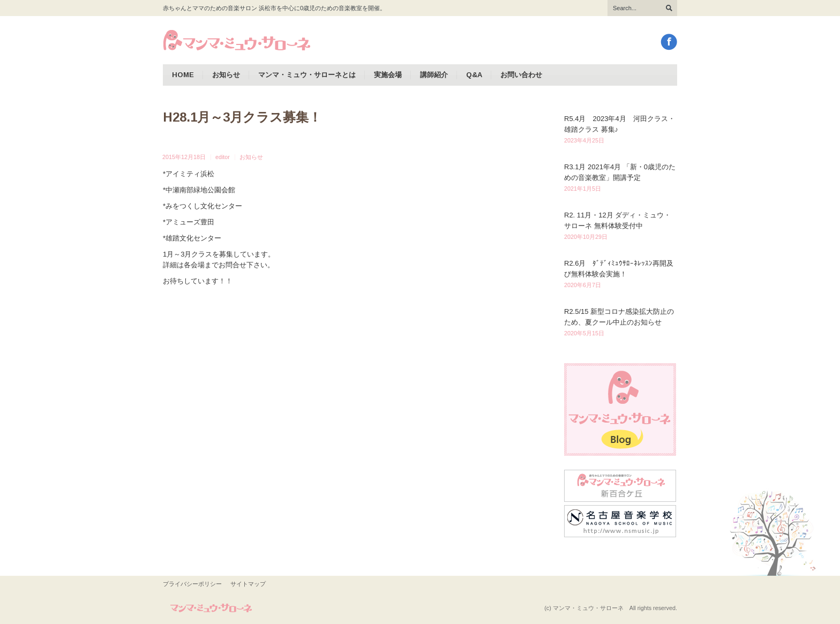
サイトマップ (248, 584)
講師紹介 (434, 75)
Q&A (474, 75)
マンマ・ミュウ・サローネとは (307, 75)
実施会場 (388, 75)
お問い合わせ (521, 75)
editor (223, 157)
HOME (183, 75)
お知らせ (226, 75)
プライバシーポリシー (192, 584)
